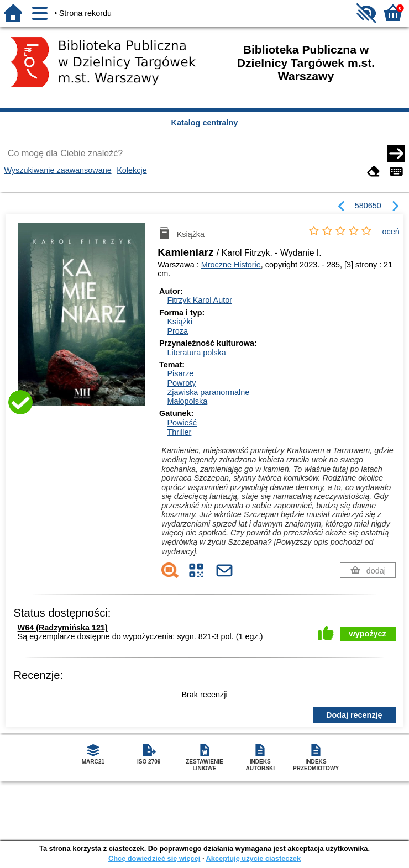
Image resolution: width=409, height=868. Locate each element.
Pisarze (180, 373)
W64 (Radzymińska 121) (63, 628)
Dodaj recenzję (354, 715)
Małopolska (187, 401)
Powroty (181, 383)
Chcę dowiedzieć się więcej (154, 858)
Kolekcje (132, 170)
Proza (177, 331)
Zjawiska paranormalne (208, 392)
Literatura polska (196, 353)
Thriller (179, 432)
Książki (180, 322)
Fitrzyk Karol (200, 300)
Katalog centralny (205, 123)
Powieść (182, 423)
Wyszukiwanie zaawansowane (57, 170)
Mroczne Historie (231, 265)
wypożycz (368, 634)
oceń (391, 232)
